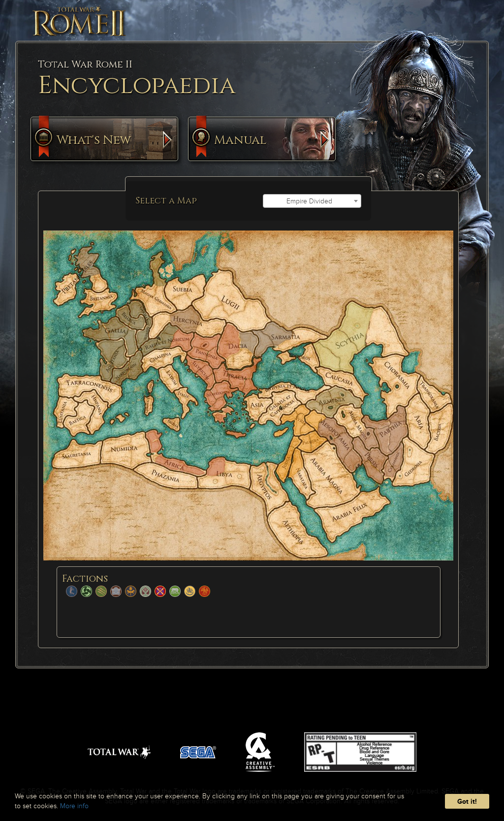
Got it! (467, 801)
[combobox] (312, 201)
